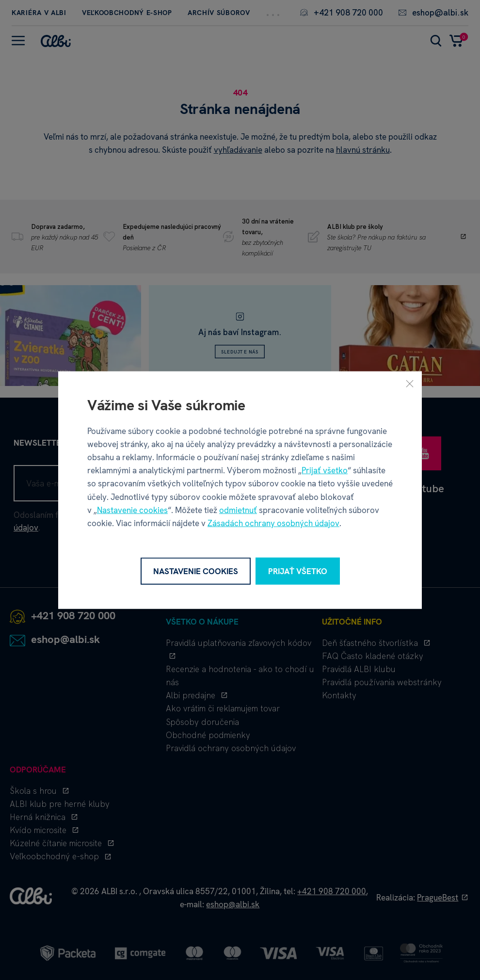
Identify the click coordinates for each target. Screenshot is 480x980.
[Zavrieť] (410, 383)
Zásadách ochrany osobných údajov (273, 523)
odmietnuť (238, 510)
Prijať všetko (325, 470)
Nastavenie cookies (132, 510)
